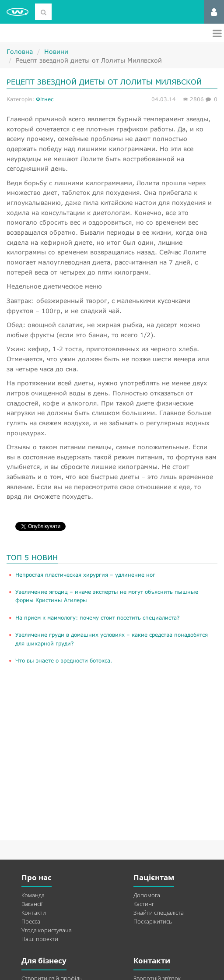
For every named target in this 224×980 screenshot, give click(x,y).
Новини (56, 51)
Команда (33, 895)
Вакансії (32, 904)
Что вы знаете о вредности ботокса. (64, 661)
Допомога (147, 895)
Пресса (31, 921)
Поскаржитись (153, 921)
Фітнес (45, 99)
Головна (20, 51)
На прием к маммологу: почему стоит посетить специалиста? (98, 618)
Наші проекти (40, 939)
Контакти (34, 913)
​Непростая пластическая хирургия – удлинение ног (85, 575)
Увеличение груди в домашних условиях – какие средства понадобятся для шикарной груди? (112, 639)
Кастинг (144, 904)
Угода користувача (47, 930)
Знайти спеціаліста (159, 913)
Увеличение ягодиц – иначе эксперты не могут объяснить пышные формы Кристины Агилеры (107, 596)
